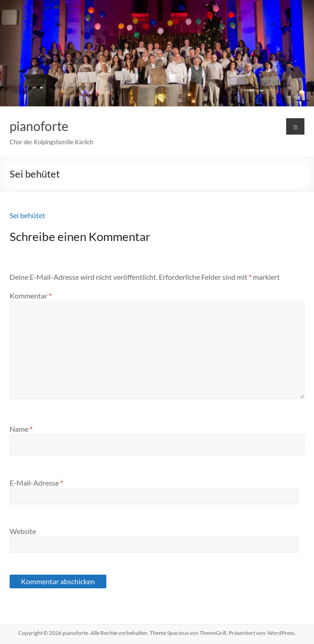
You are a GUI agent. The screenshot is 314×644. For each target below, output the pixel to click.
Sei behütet (27, 215)
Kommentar (31, 296)
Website (23, 531)
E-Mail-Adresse (36, 483)
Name (21, 429)
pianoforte (39, 126)
